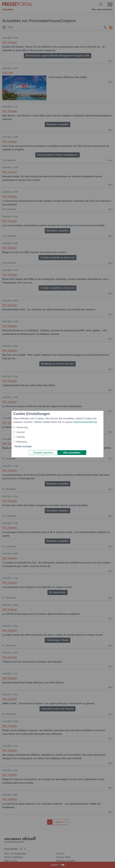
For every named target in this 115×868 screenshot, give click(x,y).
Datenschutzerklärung (85, 422)
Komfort (21, 432)
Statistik (21, 437)
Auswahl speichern (43, 453)
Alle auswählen (72, 453)
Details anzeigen (23, 446)
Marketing (22, 442)
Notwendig (22, 427)
